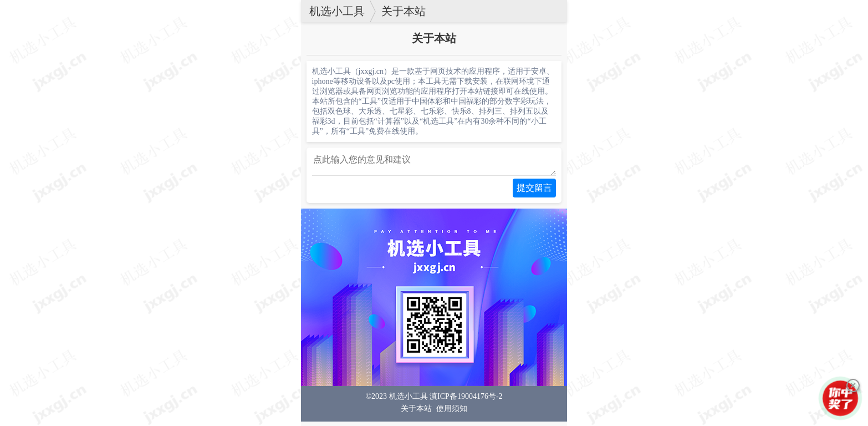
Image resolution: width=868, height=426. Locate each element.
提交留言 (534, 192)
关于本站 (404, 11)
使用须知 (452, 413)
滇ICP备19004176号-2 (466, 401)
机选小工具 (337, 11)
